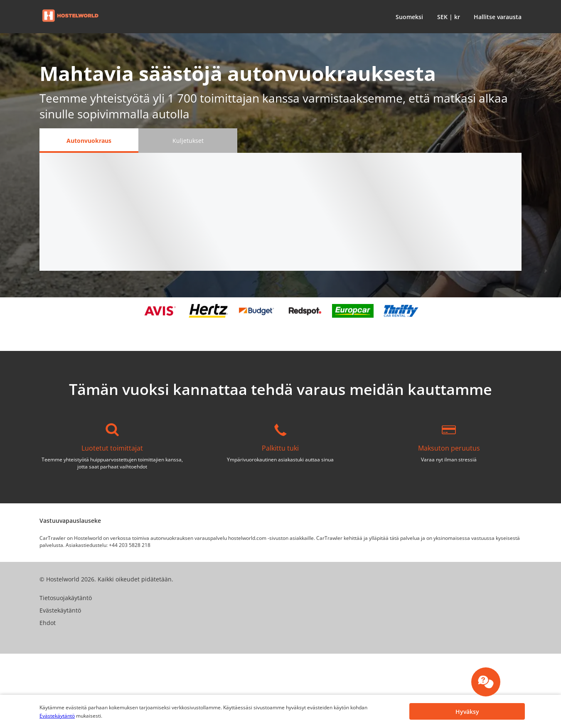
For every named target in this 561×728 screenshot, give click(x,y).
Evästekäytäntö (57, 716)
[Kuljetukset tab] (188, 141)
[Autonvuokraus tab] (89, 141)
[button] (408, 17)
